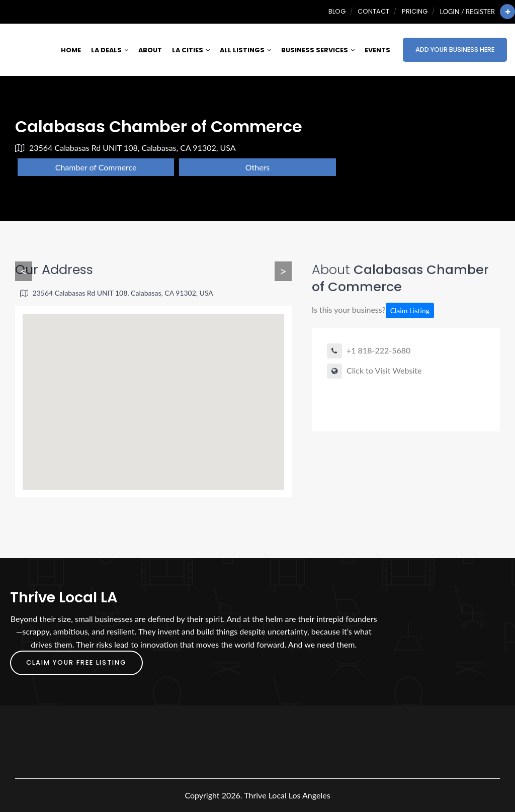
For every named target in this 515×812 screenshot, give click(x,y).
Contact (373, 11)
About (150, 50)
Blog (337, 11)
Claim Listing (410, 310)
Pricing (415, 11)
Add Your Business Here (455, 50)
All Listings (245, 50)
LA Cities (191, 50)
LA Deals (110, 50)
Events (377, 50)
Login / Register (467, 12)
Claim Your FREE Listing (76, 662)
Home (71, 50)
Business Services (318, 50)
